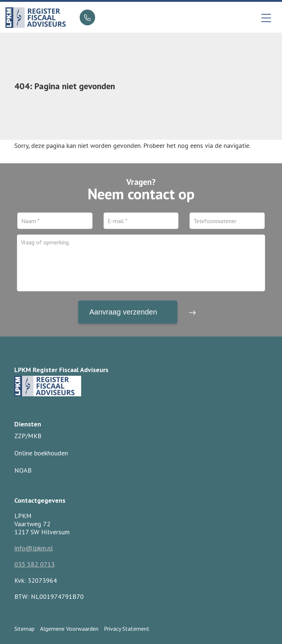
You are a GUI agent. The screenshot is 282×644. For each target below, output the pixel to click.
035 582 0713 (35, 564)
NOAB (23, 470)
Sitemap (24, 629)
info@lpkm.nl (34, 548)
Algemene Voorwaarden (69, 629)
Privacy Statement (127, 629)
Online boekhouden (41, 453)
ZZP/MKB (28, 436)
